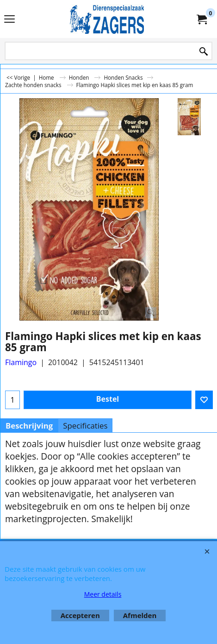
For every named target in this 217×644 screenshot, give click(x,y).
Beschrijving (29, 426)
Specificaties (85, 426)
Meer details (103, 594)
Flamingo (21, 362)
